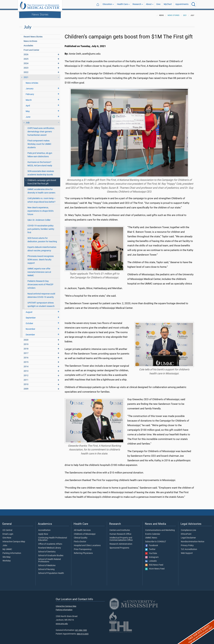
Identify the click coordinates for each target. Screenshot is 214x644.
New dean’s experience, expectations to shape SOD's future (40, 209)
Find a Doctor (80, 540)
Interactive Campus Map (14, 540)
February (30, 92)
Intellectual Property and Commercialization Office (121, 537)
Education (107, 4)
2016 (26, 356)
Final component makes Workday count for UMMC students (39, 142)
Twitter (150, 548)
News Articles (32, 81)
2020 (26, 338)
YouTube (151, 552)
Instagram (152, 555)
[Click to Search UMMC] (193, 4)
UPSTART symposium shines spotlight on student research (41, 303)
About (149, 4)
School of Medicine (47, 564)
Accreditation (44, 528)
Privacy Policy (187, 544)
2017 (26, 351)
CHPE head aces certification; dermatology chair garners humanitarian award (41, 130)
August (29, 310)
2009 (26, 387)
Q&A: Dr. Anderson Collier (39, 218)
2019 (26, 343)
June (28, 115)
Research (137, 4)
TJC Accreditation (189, 548)
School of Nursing (46, 568)
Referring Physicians (83, 551)
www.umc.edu (62, 622)
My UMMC (7, 548)
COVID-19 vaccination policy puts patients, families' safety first (41, 227)
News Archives (30, 39)
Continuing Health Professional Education (53, 537)
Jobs (5, 544)
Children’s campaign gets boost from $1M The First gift (42, 180)
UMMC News (151, 536)
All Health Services (82, 528)
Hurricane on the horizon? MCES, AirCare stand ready (40, 162)
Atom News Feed (155, 567)
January (30, 87)
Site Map (7, 555)
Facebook (152, 544)
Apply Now (43, 532)
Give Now (7, 536)
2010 (26, 383)
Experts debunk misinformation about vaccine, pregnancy (42, 247)
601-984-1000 (81, 628)
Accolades (28, 44)
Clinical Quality (81, 536)
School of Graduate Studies (51, 554)
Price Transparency (83, 548)
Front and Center (31, 48)
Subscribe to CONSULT (156, 540)
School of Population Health (51, 571)
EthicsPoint (186, 532)
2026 (26, 53)
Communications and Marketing (160, 528)
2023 (26, 66)
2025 (26, 57)
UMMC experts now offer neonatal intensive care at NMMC (39, 270)
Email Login (8, 532)
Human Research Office (120, 532)
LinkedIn (151, 559)
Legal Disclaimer (188, 536)
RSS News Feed (154, 563)
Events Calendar (153, 532)
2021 (185, 14)
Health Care (122, 4)
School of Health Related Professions (49, 559)
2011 (26, 378)
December (30, 333)
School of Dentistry (47, 550)
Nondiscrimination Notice (193, 540)
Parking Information (12, 551)
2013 (26, 369)
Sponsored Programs (119, 546)
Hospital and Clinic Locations (87, 544)
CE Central (7, 528)
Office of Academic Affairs (50, 542)
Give (158, 4)
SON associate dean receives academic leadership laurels (41, 171)
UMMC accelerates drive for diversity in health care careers (41, 189)
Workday (7, 559)
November (30, 327)
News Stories (40, 14)
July (28, 121)
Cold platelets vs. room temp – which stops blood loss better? (41, 198)
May (28, 110)
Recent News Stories (33, 35)
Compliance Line (188, 528)
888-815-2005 (83, 632)
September (31, 316)
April (28, 104)
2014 (26, 365)
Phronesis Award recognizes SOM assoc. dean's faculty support (41, 258)
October (29, 322)
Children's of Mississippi (85, 532)
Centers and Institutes (120, 528)
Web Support (187, 551)
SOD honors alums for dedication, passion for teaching (42, 238)
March (29, 98)
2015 (26, 360)
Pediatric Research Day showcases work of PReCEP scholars (40, 283)
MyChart (168, 4)
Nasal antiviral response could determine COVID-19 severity (41, 294)
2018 (26, 347)
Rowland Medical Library (50, 546)
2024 (26, 62)
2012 (26, 374)
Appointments (182, 4)
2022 (26, 71)
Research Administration (121, 542)
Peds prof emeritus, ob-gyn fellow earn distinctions (40, 153)
